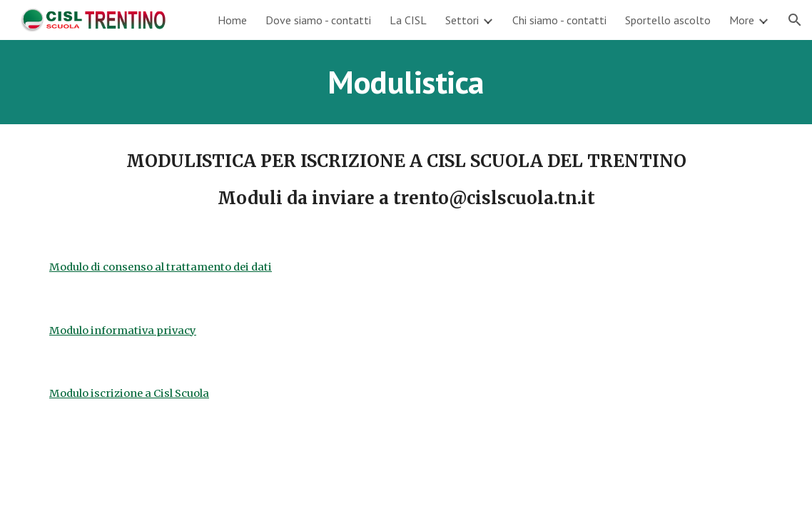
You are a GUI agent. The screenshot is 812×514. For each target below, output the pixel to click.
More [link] (742, 20)
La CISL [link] (408, 20)
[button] (795, 20)
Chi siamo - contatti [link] (559, 20)
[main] (406, 82)
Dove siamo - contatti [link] (318, 20)
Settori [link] (462, 20)
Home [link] (232, 20)
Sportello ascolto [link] (668, 20)
